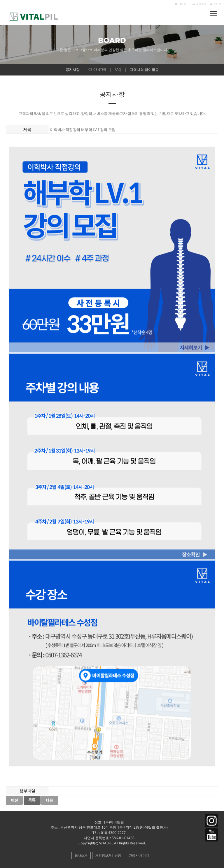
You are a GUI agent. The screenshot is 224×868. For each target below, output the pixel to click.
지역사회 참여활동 (144, 70)
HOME (181, 4)
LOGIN (199, 4)
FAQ (118, 70)
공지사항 (73, 70)
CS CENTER (97, 70)
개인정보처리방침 (108, 855)
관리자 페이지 (139, 855)
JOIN (216, 4)
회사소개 (81, 855)
